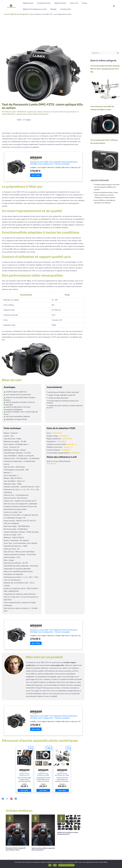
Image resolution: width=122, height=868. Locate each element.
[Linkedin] (16, 799)
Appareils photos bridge (32, 114)
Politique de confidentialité (66, 865)
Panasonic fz (53, 112)
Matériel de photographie (51, 114)
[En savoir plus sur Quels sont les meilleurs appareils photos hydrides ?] (43, 830)
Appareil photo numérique (39, 112)
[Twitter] (7, 799)
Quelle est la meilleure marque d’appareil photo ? (68, 833)
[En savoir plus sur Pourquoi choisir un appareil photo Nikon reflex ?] (17, 830)
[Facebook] (3, 799)
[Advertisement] (61, 31)
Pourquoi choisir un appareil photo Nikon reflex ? (16, 849)
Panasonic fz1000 (65, 112)
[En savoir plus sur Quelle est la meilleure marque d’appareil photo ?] (69, 822)
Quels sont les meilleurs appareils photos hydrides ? (43, 849)
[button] (114, 6)
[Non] (120, 864)
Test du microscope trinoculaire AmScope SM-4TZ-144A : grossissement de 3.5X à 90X (105, 69)
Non (55, 865)
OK (50, 865)
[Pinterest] (11, 799)
